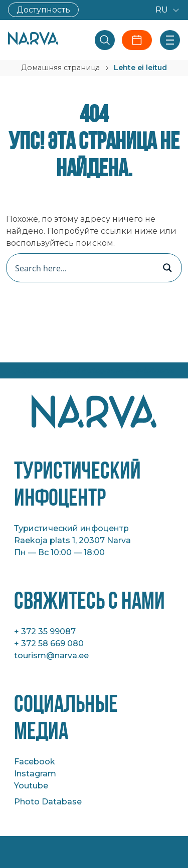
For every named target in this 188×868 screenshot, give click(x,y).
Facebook (35, 762)
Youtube (31, 786)
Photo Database (48, 802)
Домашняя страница (60, 68)
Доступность (43, 10)
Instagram (35, 774)
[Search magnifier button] (167, 268)
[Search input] (83, 268)
